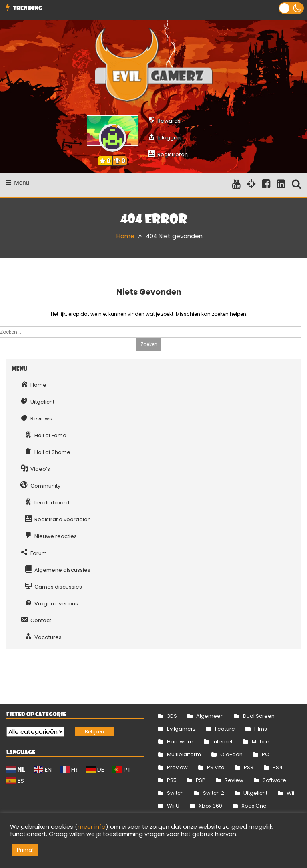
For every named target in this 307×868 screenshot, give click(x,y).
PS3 (249, 767)
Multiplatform (184, 754)
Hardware (180, 742)
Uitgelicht (255, 793)
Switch (175, 793)
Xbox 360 (210, 806)
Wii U (173, 806)
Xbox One (254, 806)
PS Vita (216, 767)
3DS (172, 716)
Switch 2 (214, 793)
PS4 (278, 767)
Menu (18, 182)
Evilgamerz (181, 729)
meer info (92, 827)
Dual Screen (259, 716)
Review (234, 780)
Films (261, 729)
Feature (225, 729)
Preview (177, 767)
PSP (201, 780)
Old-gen (231, 754)
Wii (290, 793)
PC (265, 754)
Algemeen (210, 716)
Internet (223, 742)
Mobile (261, 742)
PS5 (172, 780)
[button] (291, 8)
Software (274, 780)
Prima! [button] (25, 850)
